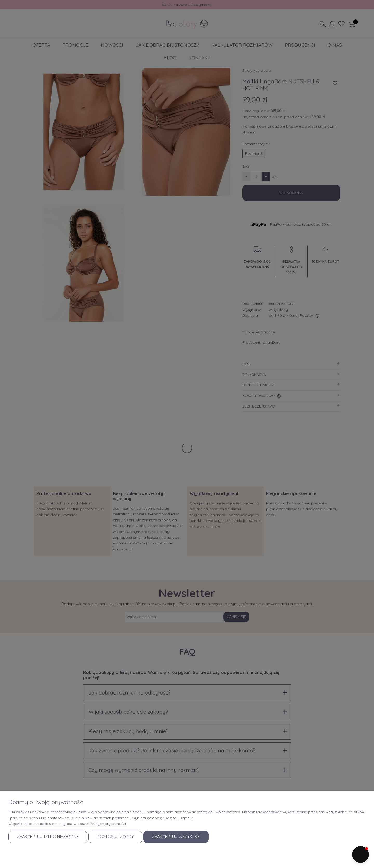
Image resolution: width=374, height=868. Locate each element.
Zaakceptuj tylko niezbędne (48, 837)
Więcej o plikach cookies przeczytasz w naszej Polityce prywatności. (68, 824)
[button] (360, 854)
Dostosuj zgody (115, 837)
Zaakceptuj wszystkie (176, 837)
